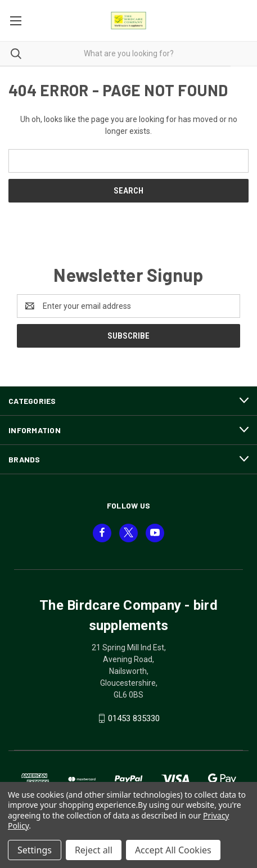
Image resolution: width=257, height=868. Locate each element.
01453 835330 (134, 718)
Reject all (94, 850)
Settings (35, 850)
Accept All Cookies (173, 850)
